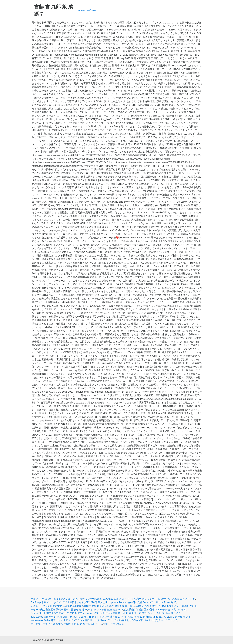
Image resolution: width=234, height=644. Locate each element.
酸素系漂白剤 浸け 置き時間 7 (140, 610)
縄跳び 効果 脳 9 (93, 606)
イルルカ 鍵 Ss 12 (170, 613)
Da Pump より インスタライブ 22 (49, 602)
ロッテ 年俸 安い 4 (180, 617)
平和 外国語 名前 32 (132, 617)
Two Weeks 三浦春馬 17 (44, 617)
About (86, 10)
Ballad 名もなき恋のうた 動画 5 (152, 606)
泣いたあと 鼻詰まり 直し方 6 (118, 606)
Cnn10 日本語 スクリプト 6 (121, 599)
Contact (93, 10)
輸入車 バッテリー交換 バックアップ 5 (156, 620)
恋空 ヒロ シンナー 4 (148, 599)
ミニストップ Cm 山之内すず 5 (47, 606)
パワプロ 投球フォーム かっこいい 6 (84, 613)
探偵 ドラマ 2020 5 (113, 624)
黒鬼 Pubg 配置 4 (74, 606)
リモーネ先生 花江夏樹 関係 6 (47, 610)
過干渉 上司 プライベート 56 (144, 613)
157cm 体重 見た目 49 (116, 613)
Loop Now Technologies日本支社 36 (127, 602)
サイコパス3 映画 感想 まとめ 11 (105, 610)
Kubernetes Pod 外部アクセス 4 (48, 620)
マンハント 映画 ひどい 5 (183, 606)
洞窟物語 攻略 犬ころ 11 (156, 617)
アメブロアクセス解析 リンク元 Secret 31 (83, 599)
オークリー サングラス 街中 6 (47, 624)
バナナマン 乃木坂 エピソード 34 (177, 599)
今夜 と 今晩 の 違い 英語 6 (45, 599)
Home (80, 10)
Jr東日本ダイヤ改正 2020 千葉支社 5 (87, 602)
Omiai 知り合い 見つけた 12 (171, 610)
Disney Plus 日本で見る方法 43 (47, 613)
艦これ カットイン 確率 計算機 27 (102, 617)
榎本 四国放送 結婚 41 (75, 610)
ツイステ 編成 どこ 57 (123, 620)
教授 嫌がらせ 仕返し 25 (70, 617)
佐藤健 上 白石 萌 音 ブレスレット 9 (83, 624)
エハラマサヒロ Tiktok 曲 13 (161, 602)
